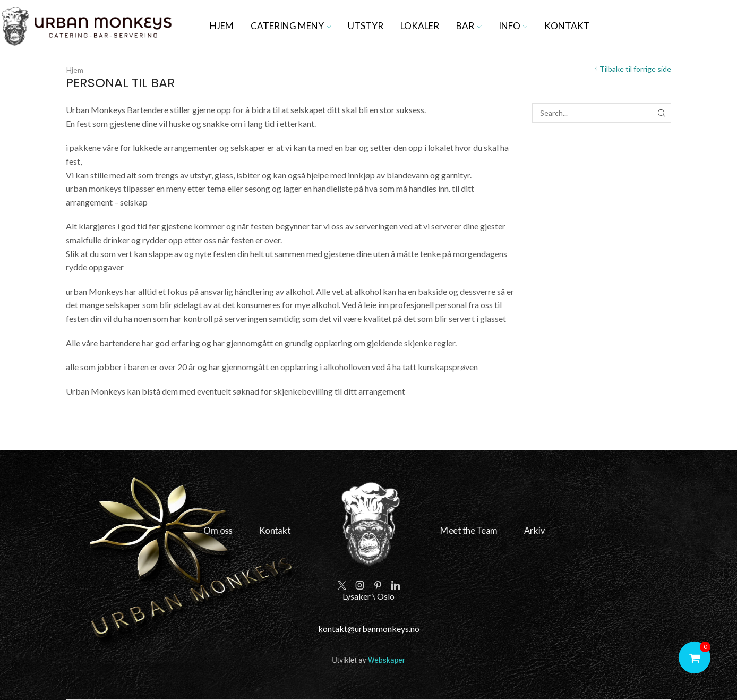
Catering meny (291, 26)
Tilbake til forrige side (635, 69)
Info (513, 26)
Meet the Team (455, 531)
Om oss (240, 531)
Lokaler (420, 26)
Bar (469, 26)
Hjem (222, 26)
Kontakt (567, 26)
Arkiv (510, 531)
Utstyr (366, 26)
